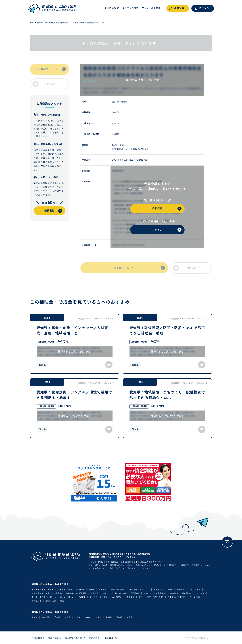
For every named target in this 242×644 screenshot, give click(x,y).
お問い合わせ (38, 638)
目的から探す (112, 8)
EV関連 (82, 597)
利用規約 (93, 638)
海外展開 (103, 590)
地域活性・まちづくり (139, 590)
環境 (141, 597)
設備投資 (95, 593)
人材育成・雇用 (65, 590)
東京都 (34, 617)
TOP (32, 23)
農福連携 (130, 597)
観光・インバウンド (177, 590)
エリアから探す (130, 8)
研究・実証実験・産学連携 (115, 593)
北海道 (99, 617)
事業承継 (58, 593)
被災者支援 (159, 590)
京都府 (88, 617)
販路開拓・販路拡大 (99, 597)
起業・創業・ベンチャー (43, 590)
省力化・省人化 (39, 597)
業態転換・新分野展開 (76, 593)
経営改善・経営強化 (85, 590)
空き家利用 (37, 601)
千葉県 (57, 617)
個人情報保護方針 (73, 638)
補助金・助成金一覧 (46, 23)
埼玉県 (68, 617)
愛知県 (109, 617)
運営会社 (109, 638)
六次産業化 (117, 597)
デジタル (200, 593)
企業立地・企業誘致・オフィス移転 (184, 597)
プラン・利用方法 (151, 8)
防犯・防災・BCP (155, 597)
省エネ (53, 597)
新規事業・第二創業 (41, 593)
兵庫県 (119, 617)
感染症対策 (195, 590)
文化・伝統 (51, 601)
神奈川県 (46, 617)
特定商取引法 (55, 638)
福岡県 (130, 617)
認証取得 (135, 593)
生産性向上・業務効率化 (181, 593)
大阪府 (78, 617)
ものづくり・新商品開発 (155, 593)
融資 (62, 601)
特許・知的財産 (118, 590)
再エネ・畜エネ (67, 597)
